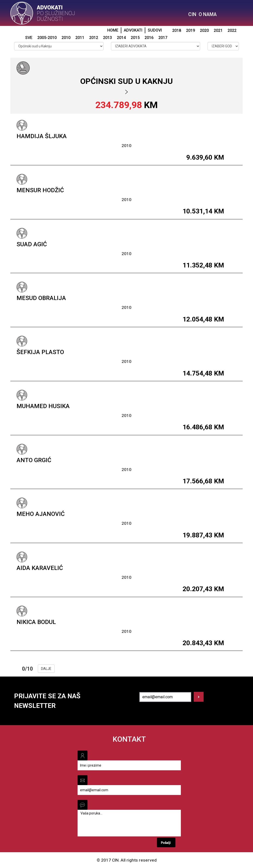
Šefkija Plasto (40, 352)
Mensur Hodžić (40, 190)
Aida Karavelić (40, 568)
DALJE (46, 669)
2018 (177, 30)
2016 (149, 38)
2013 (107, 38)
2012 (94, 38)
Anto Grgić (34, 460)
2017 (163, 38)
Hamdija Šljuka (42, 136)
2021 (218, 30)
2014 (121, 38)
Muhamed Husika (43, 406)
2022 (232, 30)
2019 (190, 30)
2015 (135, 38)
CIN (192, 14)
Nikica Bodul (36, 622)
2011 (80, 38)
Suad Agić (32, 244)
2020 (204, 30)
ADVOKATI (133, 30)
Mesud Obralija (41, 298)
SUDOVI (155, 30)
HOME (113, 30)
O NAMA (208, 14)
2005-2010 (47, 38)
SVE (29, 38)
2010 (66, 38)
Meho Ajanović (41, 514)
